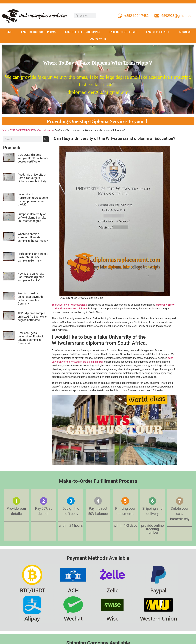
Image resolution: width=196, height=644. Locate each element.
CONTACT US (98, 39)
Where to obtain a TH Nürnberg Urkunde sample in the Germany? (33, 237)
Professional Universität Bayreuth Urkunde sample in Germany (33, 257)
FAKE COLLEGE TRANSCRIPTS (83, 32)
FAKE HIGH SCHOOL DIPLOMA (38, 32)
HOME (8, 32)
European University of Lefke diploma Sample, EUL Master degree (32, 217)
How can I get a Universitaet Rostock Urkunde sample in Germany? (31, 338)
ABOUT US (185, 32)
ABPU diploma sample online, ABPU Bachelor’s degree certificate (32, 316)
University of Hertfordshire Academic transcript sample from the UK (33, 199)
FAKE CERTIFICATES (158, 32)
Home (5, 130)
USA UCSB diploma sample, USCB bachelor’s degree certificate (33, 158)
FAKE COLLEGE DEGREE (123, 32)
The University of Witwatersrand (69, 305)
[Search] (46, 139)
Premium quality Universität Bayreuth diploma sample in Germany (30, 298)
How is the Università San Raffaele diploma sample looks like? (31, 277)
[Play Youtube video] (114, 430)
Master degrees (45, 130)
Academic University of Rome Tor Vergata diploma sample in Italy (32, 178)
